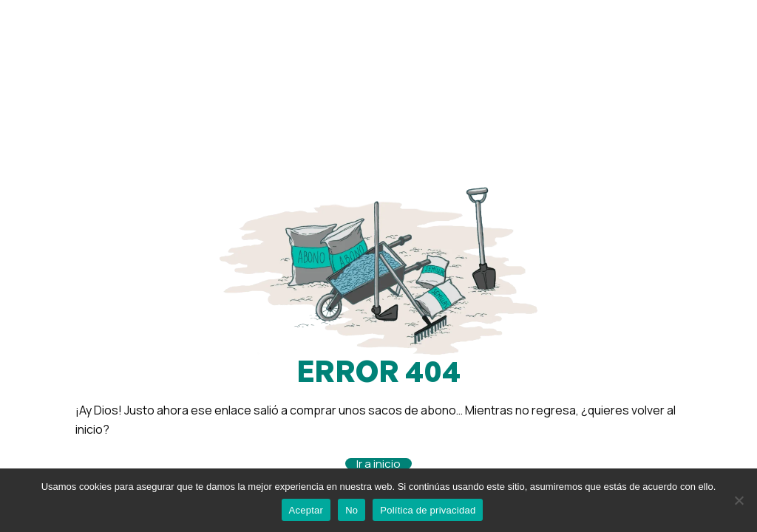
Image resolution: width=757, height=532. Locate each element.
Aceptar (306, 510)
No (352, 510)
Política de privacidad (428, 510)
